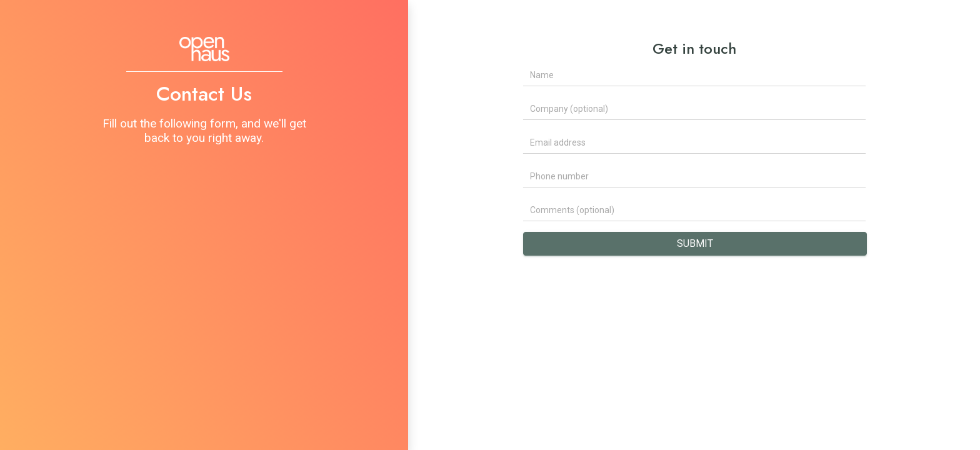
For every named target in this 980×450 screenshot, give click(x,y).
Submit (695, 243)
